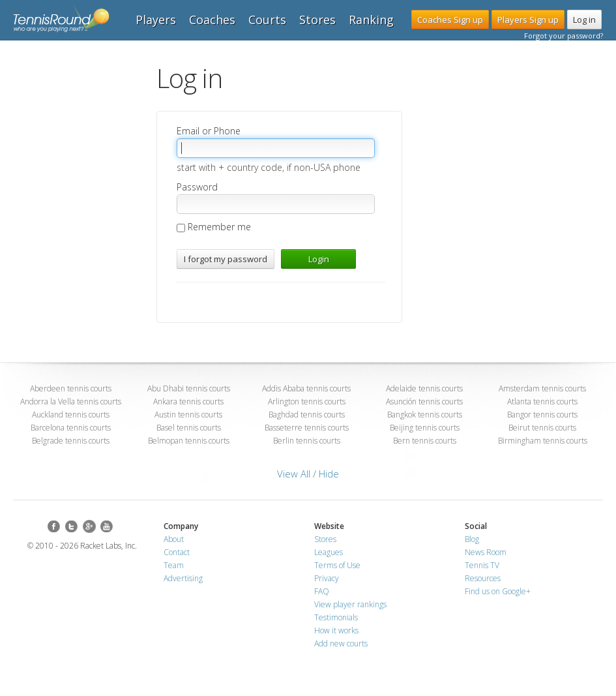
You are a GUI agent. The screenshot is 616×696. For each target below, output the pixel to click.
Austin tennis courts (188, 415)
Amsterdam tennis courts (542, 388)
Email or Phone (209, 131)
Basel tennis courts (189, 428)
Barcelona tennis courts (71, 428)
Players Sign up (528, 20)
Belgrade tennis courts (71, 441)
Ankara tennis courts (188, 401)
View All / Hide (308, 474)
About (174, 539)
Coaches (212, 20)
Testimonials (336, 617)
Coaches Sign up (450, 20)
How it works (336, 630)
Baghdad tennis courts (307, 415)
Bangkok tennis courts (425, 415)
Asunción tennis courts (424, 401)
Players (156, 20)
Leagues (329, 552)
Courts (267, 20)
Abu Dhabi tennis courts (189, 388)
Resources (483, 578)
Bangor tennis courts (542, 415)
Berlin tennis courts (307, 441)
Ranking (371, 20)
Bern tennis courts (425, 441)
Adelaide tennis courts (424, 388)
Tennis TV (482, 565)
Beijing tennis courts (425, 428)
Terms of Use (337, 565)
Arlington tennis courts (307, 401)
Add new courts (341, 643)
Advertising (183, 578)
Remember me (214, 227)
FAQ (322, 591)
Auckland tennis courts (71, 415)
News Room (486, 552)
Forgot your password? (564, 36)
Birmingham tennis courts (543, 441)
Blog (472, 539)
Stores (317, 20)
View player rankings (350, 604)
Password (197, 187)
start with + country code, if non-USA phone (269, 167)
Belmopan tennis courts (189, 441)
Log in (584, 20)
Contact (177, 552)
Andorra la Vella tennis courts (71, 401)
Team (174, 565)
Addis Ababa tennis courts (306, 388)
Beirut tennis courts (542, 428)
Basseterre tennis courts (307, 428)
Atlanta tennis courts (542, 401)
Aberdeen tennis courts (71, 388)
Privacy (327, 578)
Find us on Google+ (498, 591)
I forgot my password (226, 259)
